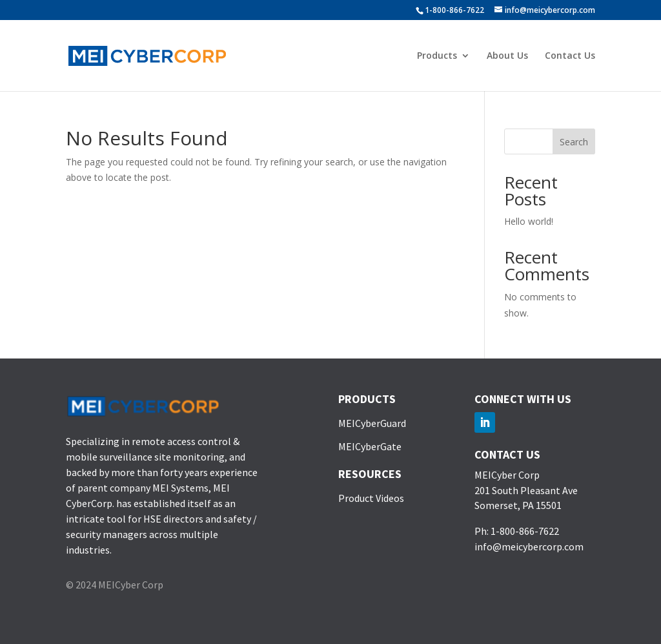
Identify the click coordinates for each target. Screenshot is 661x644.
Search (574, 142)
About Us (507, 56)
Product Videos (371, 498)
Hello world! (529, 221)
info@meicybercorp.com (529, 546)
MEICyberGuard (372, 423)
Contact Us (570, 56)
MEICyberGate (370, 446)
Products (437, 56)
